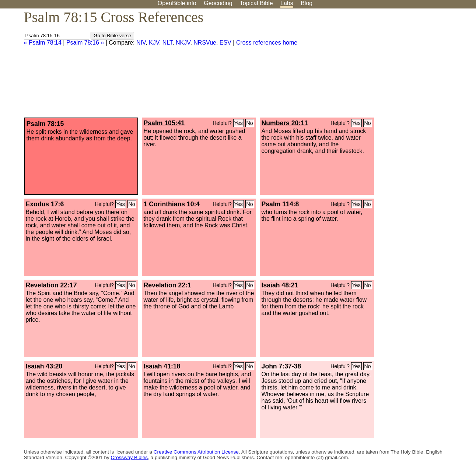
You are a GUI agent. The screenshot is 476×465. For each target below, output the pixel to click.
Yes (239, 123)
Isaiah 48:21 (280, 285)
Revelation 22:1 (167, 285)
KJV (154, 43)
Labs (287, 3)
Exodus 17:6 (45, 204)
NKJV (183, 43)
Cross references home (267, 43)
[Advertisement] (402, 66)
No (250, 123)
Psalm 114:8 (280, 204)
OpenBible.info (177, 3)
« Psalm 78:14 (43, 43)
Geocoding (218, 3)
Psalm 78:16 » (85, 43)
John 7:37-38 (281, 366)
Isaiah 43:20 (44, 366)
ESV (225, 43)
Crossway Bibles (129, 457)
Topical (256, 3)
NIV (141, 43)
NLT (167, 43)
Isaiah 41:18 (162, 366)
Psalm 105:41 (164, 123)
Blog (307, 3)
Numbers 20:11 (285, 123)
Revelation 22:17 (51, 285)
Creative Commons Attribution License (196, 452)
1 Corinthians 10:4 (172, 204)
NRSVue (205, 43)
